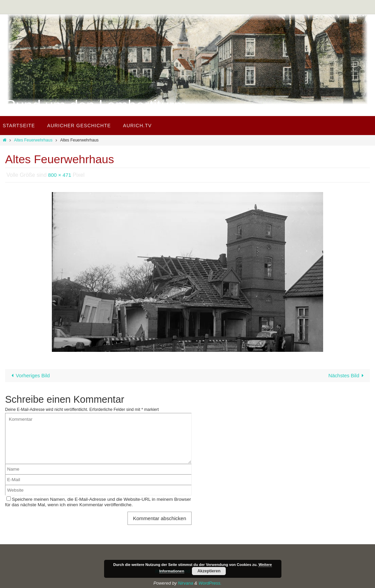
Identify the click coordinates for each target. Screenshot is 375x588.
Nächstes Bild (347, 375)
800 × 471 (60, 175)
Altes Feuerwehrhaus (33, 140)
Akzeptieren (209, 571)
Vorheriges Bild (29, 375)
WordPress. (210, 583)
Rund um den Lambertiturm (96, 105)
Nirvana (186, 583)
